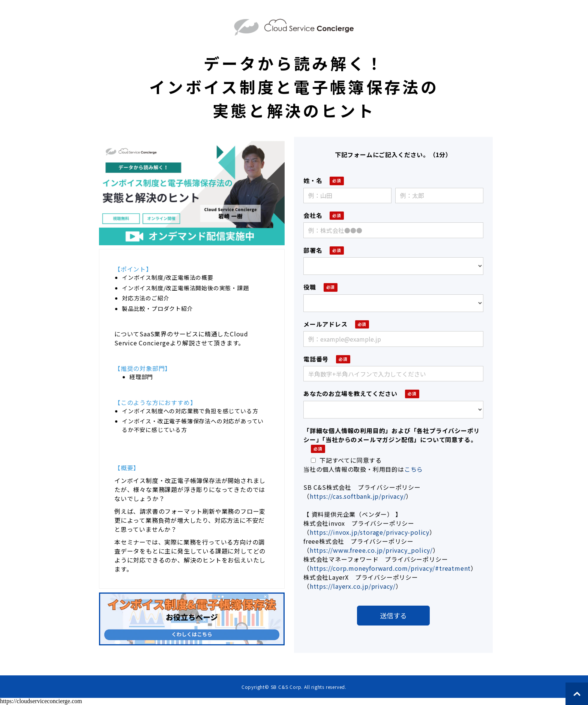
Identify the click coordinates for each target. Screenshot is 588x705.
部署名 (313, 250)
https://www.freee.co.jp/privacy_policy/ (371, 550)
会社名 (313, 215)
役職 (310, 287)
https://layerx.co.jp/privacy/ (353, 586)
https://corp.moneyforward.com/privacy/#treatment (390, 568)
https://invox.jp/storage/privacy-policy (370, 532)
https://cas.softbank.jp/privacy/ (358, 496)
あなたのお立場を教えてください (350, 393)
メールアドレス (325, 324)
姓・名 (313, 180)
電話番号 (316, 359)
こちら (414, 469)
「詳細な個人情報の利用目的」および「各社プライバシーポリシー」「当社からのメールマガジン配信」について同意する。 (391, 435)
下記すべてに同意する (346, 460)
